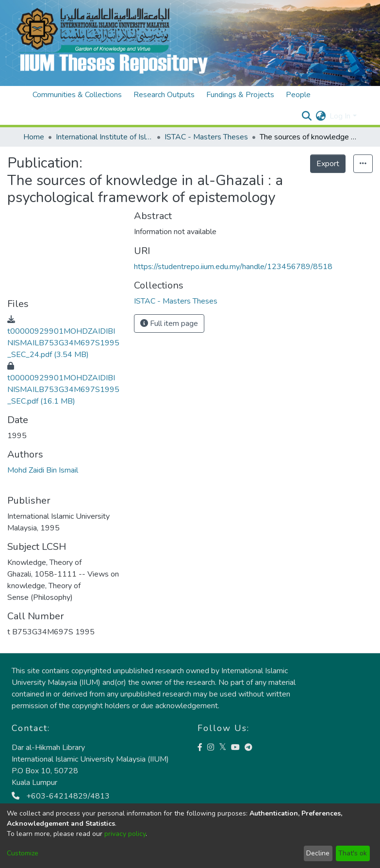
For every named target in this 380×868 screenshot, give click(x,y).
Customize (23, 853)
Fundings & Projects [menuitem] (240, 95)
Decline (318, 853)
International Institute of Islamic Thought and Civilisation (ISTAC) (104, 137)
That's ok (353, 853)
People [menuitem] (298, 95)
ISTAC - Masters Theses (206, 137)
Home (34, 137)
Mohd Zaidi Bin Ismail (43, 470)
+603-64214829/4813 (61, 796)
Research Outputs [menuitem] (164, 95)
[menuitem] (321, 116)
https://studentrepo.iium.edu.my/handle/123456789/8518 (233, 267)
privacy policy (125, 834)
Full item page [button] (169, 323)
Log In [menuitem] (340, 116)
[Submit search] (306, 116)
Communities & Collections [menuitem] (77, 95)
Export (328, 164)
